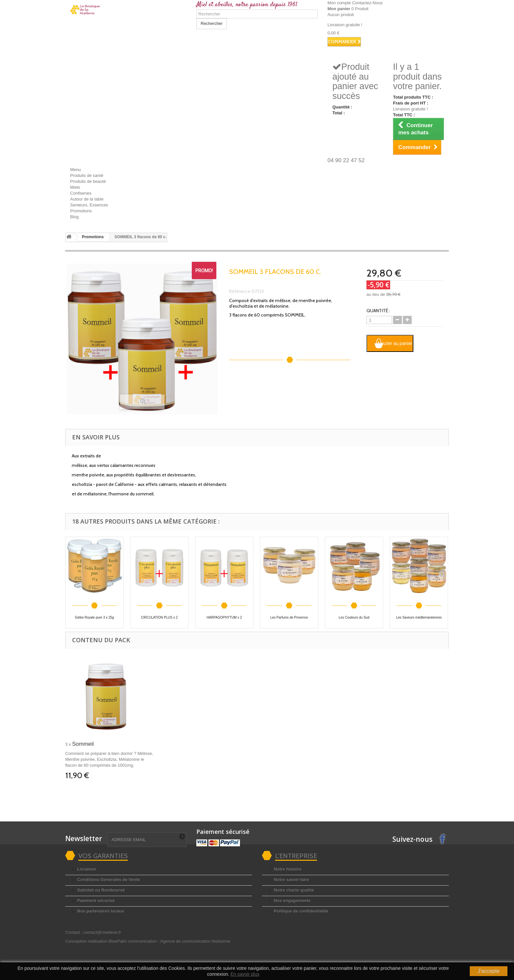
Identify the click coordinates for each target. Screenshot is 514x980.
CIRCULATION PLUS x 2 (159, 617)
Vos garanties (103, 856)
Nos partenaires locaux (100, 911)
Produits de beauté (88, 181)
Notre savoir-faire (291, 880)
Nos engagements (292, 901)
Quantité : (378, 311)
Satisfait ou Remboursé (100, 890)
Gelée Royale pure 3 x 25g (95, 617)
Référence (240, 291)
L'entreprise (296, 856)
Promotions (81, 211)
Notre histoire (287, 869)
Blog (74, 217)
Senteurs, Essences (89, 205)
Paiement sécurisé (95, 901)
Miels (75, 187)
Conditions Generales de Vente (108, 880)
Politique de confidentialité (300, 911)
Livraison (86, 869)
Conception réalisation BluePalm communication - (148, 941)
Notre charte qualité (293, 890)
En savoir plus (245, 974)
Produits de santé (87, 175)
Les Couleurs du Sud (354, 617)
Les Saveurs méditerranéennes (419, 617)
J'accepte (489, 971)
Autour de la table (87, 199)
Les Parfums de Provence (289, 617)
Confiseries (81, 193)
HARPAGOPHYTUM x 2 (224, 617)
